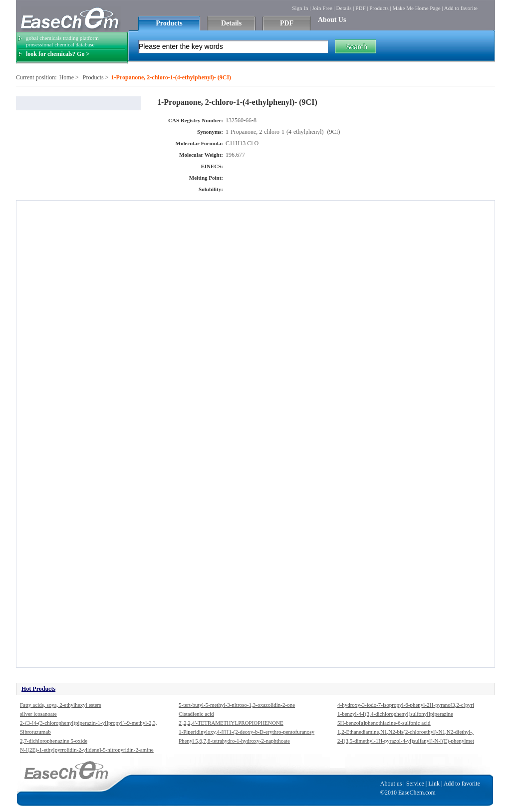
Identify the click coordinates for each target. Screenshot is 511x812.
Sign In (300, 8)
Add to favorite (461, 8)
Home (67, 77)
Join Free (322, 8)
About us (391, 784)
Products (379, 8)
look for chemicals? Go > (58, 54)
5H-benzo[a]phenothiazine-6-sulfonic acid (384, 723)
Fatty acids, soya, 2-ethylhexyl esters (61, 705)
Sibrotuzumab (35, 732)
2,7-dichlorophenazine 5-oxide (54, 741)
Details (344, 8)
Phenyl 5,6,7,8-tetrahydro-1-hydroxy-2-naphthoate (234, 741)
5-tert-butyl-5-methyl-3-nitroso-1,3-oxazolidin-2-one (237, 705)
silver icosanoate (38, 714)
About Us (332, 20)
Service (415, 784)
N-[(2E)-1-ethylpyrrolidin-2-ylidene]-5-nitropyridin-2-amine (87, 750)
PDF (360, 8)
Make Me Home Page (416, 8)
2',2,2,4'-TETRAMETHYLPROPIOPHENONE (231, 723)
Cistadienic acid (196, 714)
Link (434, 784)
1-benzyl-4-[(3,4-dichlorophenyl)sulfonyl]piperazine (395, 714)
